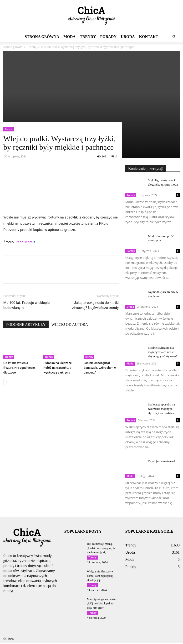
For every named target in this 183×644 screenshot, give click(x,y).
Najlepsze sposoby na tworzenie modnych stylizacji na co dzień (161, 409)
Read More (24, 242)
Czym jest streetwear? (162, 461)
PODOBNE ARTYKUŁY (26, 325)
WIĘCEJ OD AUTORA (70, 325)
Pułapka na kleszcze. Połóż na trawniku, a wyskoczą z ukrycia (58, 368)
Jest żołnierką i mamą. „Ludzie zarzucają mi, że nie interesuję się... (101, 548)
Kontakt (149, 37)
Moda (69, 37)
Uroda (128, 37)
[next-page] (14, 382)
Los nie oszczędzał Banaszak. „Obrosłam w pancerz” (100, 368)
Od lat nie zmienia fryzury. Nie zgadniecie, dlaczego (19, 368)
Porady (108, 37)
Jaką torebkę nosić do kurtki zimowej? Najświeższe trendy (95, 305)
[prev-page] (6, 382)
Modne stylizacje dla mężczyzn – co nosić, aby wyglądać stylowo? (163, 352)
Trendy (88, 37)
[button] (174, 37)
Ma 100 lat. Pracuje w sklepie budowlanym (26, 305)
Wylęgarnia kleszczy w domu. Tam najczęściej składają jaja (100, 576)
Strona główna (42, 37)
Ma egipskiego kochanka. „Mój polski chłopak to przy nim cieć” (102, 604)
